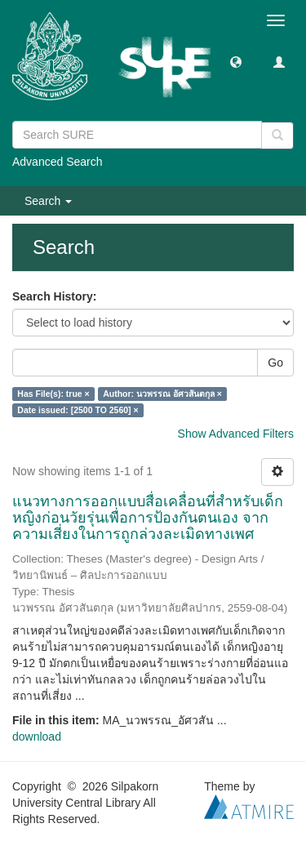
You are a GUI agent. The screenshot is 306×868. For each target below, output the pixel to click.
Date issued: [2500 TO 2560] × (78, 410)
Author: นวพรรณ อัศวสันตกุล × (162, 394)
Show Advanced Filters (236, 434)
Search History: (54, 296)
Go (275, 363)
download (37, 737)
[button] (236, 61)
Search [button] (48, 201)
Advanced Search (58, 162)
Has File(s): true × (53, 394)
